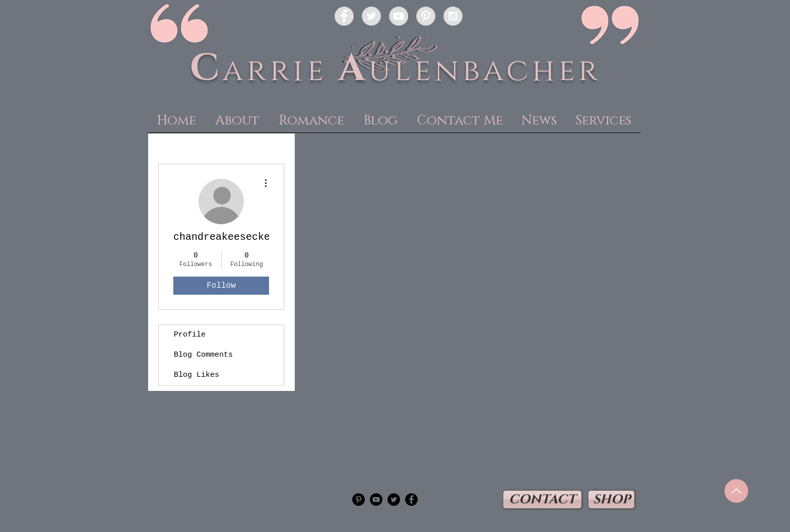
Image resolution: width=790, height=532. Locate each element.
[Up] (736, 491)
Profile (190, 335)
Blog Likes (196, 375)
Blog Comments (203, 355)
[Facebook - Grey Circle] (344, 16)
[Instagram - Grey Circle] (453, 16)
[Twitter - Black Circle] (394, 500)
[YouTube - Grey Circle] (399, 16)
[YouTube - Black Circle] (376, 500)
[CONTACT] (542, 500)
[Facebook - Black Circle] (411, 500)
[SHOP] (611, 500)
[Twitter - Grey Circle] (371, 16)
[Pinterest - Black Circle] (358, 500)
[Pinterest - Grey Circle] (426, 16)
